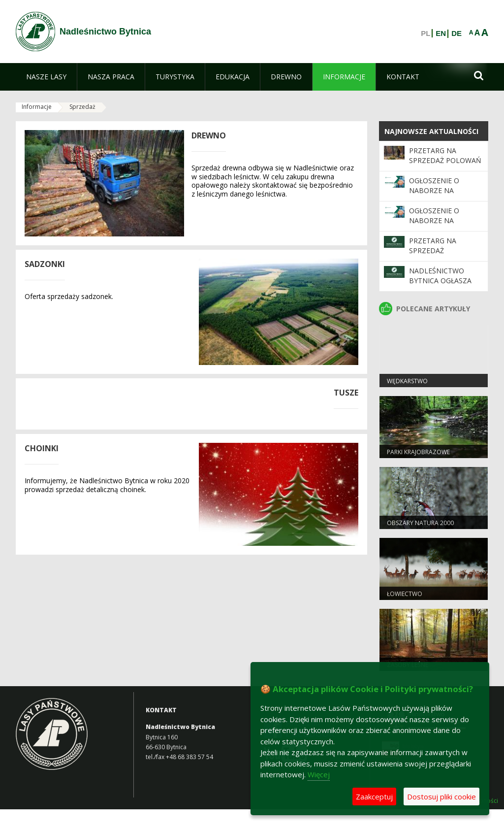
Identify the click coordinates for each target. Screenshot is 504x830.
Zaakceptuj (374, 797)
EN (441, 33)
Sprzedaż (82, 107)
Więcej (319, 774)
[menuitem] (46, 77)
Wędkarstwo (407, 381)
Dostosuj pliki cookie (441, 797)
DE (457, 33)
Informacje (37, 107)
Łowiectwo (405, 594)
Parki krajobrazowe (418, 452)
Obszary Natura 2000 (420, 523)
